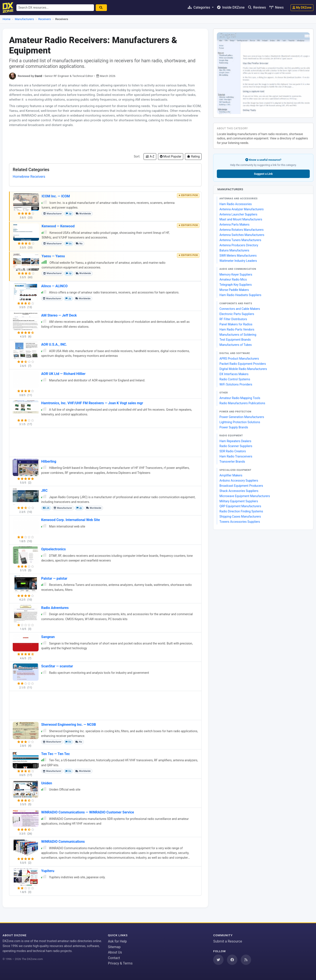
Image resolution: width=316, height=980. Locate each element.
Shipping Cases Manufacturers (240, 517)
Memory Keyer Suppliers (236, 275)
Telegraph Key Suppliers (236, 285)
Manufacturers (24, 19)
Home (7, 19)
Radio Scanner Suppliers (236, 446)
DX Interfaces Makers (234, 374)
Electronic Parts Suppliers (237, 314)
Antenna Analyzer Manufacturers (242, 209)
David (38, 76)
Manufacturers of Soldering (238, 335)
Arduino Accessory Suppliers (239, 481)
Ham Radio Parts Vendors (237, 329)
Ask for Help (117, 941)
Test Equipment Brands (235, 340)
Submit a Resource (228, 941)
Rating (193, 156)
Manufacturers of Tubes (236, 345)
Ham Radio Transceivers (236, 456)
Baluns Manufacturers (234, 250)
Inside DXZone (231, 7)
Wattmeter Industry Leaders (238, 261)
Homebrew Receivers (29, 177)
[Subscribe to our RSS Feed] (246, 960)
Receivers (45, 19)
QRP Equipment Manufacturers (240, 506)
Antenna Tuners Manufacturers (240, 240)
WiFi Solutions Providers (236, 384)
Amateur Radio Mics (233, 279)
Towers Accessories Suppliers (240, 522)
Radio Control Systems (235, 379)
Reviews (257, 7)
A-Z (150, 156)
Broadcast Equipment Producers (241, 486)
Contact (114, 958)
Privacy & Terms (120, 963)
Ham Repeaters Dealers (235, 441)
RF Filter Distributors (233, 319)
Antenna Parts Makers (234, 225)
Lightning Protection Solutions (240, 422)
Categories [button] (199, 7)
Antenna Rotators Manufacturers (242, 230)
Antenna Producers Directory (239, 245)
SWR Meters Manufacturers (238, 256)
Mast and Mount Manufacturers (241, 219)
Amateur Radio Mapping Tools (240, 398)
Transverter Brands (232, 462)
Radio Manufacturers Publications (242, 403)
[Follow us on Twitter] (218, 960)
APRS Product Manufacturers (239, 359)
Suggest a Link (263, 174)
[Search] (103, 8)
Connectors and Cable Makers (240, 309)
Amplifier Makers (231, 475)
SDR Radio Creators (233, 451)
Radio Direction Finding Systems (241, 511)
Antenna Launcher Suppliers (238, 214)
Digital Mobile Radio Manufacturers (243, 369)
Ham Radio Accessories (236, 204)
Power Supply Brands (234, 427)
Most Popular (171, 156)
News (277, 7)
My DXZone (302, 8)
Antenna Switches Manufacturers (242, 235)
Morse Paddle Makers (234, 290)
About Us (115, 952)
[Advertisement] (105, 140)
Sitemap (114, 947)
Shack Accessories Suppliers (239, 491)
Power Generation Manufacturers (242, 417)
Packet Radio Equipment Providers (243, 364)
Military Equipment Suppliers (239, 501)
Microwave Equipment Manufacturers (245, 496)
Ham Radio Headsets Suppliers (240, 295)
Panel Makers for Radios (236, 324)
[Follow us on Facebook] (232, 960)
